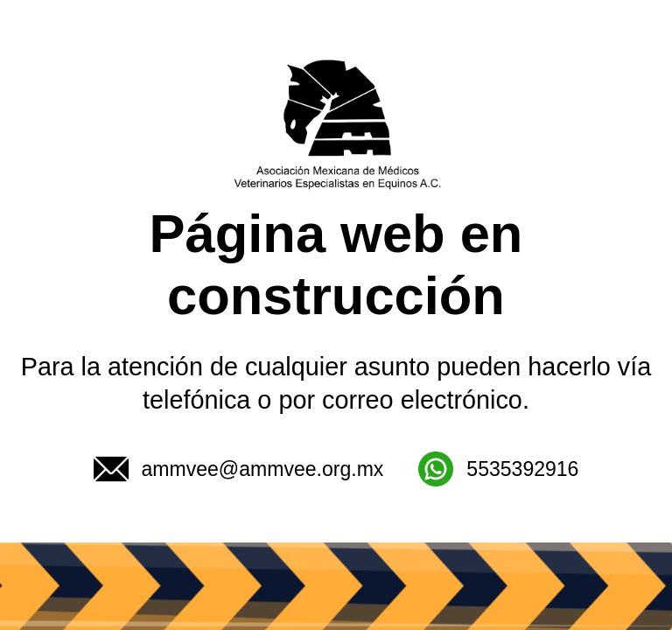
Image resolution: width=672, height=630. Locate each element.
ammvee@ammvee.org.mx (239, 469)
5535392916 (498, 469)
